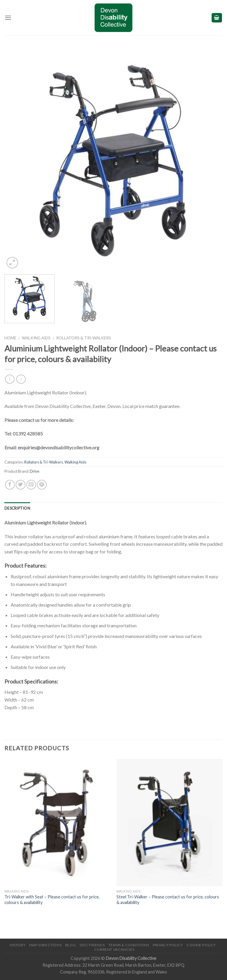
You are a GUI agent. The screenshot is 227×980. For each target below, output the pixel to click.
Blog (71, 945)
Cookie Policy (201, 945)
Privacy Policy (168, 945)
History (18, 945)
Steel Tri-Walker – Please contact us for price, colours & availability (168, 900)
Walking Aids (36, 338)
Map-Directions (46, 945)
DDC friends (92, 945)
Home (10, 338)
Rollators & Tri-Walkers (84, 338)
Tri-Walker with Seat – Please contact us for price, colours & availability (52, 900)
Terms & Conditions (129, 945)
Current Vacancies (114, 949)
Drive (35, 471)
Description (17, 508)
